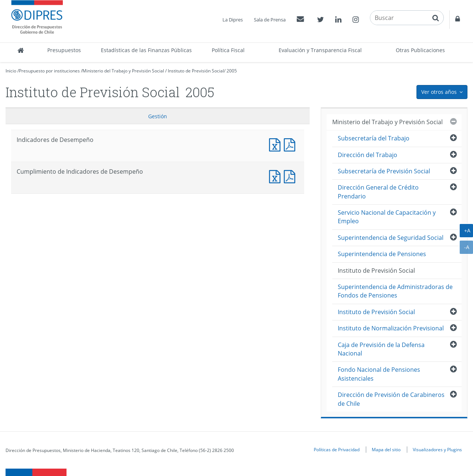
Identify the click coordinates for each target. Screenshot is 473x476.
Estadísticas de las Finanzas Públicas (146, 50)
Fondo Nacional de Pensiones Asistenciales (379, 374)
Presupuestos (64, 50)
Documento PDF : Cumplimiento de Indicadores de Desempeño (291, 176)
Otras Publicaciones (420, 50)
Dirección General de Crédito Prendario (378, 192)
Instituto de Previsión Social (196, 71)
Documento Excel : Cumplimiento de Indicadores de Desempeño (276, 176)
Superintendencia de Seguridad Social (391, 238)
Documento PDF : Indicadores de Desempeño (291, 144)
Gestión (158, 116)
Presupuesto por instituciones (49, 71)
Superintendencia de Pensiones (382, 254)
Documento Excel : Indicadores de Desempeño (276, 144)
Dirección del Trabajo (367, 155)
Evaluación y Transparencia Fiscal (320, 50)
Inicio (11, 71)
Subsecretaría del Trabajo (374, 138)
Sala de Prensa (270, 20)
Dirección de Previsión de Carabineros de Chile (391, 399)
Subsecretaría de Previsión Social (384, 171)
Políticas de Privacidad (337, 449)
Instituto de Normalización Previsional (391, 328)
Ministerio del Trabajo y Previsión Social (123, 71)
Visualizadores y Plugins (437, 449)
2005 (232, 71)
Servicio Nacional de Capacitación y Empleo (387, 217)
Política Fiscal (228, 50)
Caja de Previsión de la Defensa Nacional (381, 349)
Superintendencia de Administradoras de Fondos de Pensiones (395, 291)
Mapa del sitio (386, 449)
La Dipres (233, 20)
